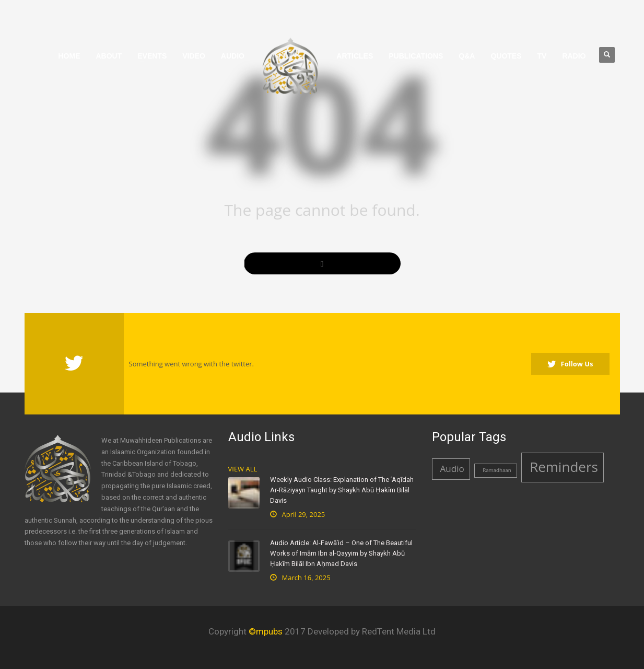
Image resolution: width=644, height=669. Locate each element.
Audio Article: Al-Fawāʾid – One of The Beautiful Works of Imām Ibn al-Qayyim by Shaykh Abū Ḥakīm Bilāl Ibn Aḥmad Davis (341, 553)
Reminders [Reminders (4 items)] (564, 467)
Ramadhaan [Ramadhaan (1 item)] (497, 470)
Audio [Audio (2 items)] (452, 469)
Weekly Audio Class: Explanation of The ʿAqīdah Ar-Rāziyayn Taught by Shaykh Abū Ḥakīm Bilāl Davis (342, 490)
